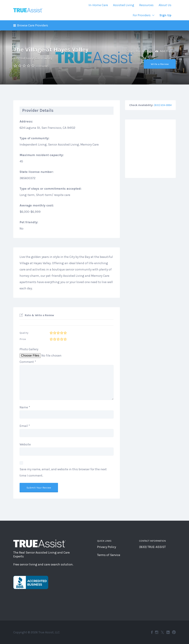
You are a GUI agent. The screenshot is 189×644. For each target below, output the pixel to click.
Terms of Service (109, 555)
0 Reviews (42, 66)
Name (25, 407)
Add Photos (166, 51)
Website (25, 444)
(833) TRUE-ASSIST (152, 547)
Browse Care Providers (33, 25)
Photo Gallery (29, 349)
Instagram (157, 632)
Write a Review (160, 64)
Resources (146, 5)
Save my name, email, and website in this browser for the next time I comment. (63, 472)
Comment (28, 362)
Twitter (162, 632)
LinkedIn (168, 632)
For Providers (142, 15)
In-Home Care (98, 5)
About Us (165, 5)
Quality (24, 333)
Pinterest (174, 632)
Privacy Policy (107, 547)
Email (25, 426)
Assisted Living (124, 5)
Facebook (152, 632)
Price (23, 339)
